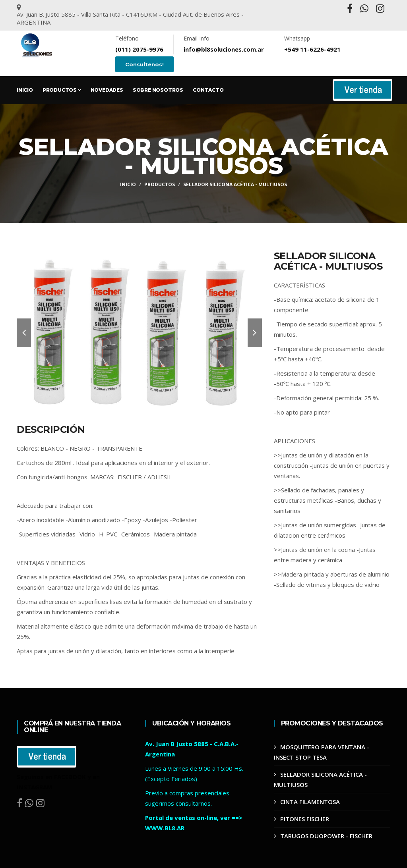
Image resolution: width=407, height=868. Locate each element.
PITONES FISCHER (305, 819)
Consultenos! (144, 64)
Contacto (208, 90)
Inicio (25, 90)
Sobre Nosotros (158, 90)
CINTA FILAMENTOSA (310, 802)
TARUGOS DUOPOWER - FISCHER (326, 836)
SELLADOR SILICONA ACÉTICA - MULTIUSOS (235, 184)
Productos (62, 90)
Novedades (107, 90)
